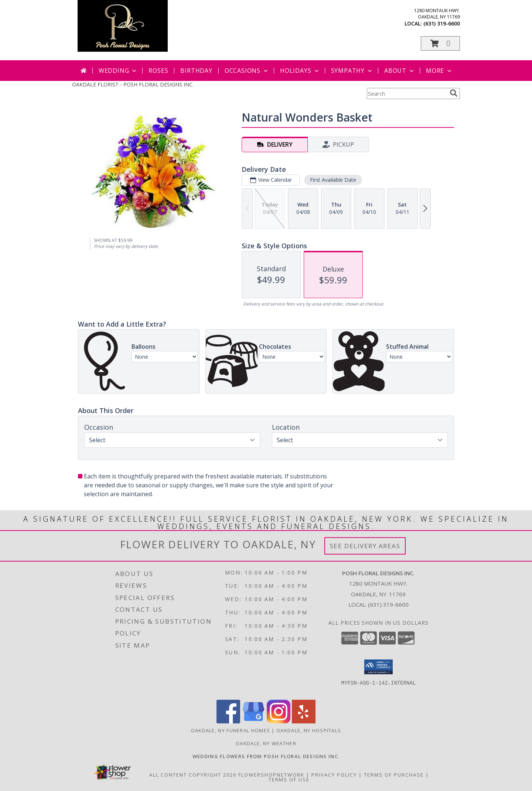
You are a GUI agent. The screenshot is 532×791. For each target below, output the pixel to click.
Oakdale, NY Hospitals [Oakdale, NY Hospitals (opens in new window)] (309, 730)
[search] (454, 93)
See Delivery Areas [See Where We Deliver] (365, 546)
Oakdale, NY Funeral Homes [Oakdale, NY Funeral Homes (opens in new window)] (231, 730)
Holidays (300, 71)
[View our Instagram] (279, 721)
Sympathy (352, 71)
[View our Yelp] (304, 721)
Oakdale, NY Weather (266, 743)
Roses (158, 71)
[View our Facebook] (228, 721)
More (439, 71)
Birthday (196, 71)
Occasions (247, 71)
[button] (440, 43)
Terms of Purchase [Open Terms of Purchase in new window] (394, 775)
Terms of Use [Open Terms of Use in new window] (289, 780)
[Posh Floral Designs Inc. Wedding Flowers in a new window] (266, 756)
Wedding (118, 71)
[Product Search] (407, 93)
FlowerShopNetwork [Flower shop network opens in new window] (271, 775)
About (400, 71)
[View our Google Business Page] (253, 721)
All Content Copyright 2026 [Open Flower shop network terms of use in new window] (193, 775)
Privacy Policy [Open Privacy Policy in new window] (334, 775)
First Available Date (333, 180)
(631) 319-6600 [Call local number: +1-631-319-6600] (442, 23)
